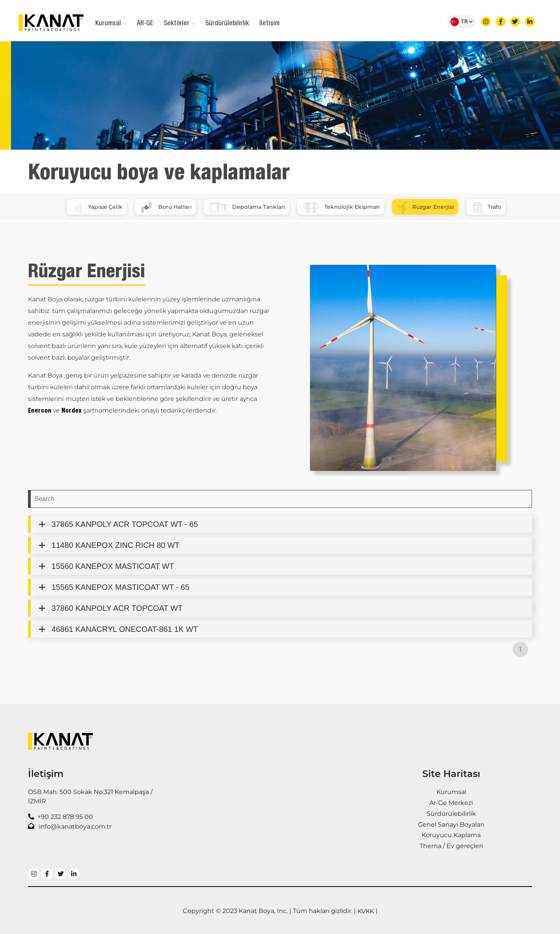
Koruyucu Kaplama (451, 835)
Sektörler (179, 24)
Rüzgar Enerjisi (425, 207)
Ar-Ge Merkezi (451, 803)
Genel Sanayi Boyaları (451, 825)
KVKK (366, 911)
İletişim (269, 24)
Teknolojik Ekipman (341, 207)
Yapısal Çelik (97, 207)
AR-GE (145, 24)
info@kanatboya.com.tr (75, 826)
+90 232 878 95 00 (65, 817)
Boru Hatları (165, 207)
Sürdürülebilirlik (227, 24)
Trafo (486, 207)
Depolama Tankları (247, 207)
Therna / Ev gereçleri (451, 846)
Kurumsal (111, 24)
